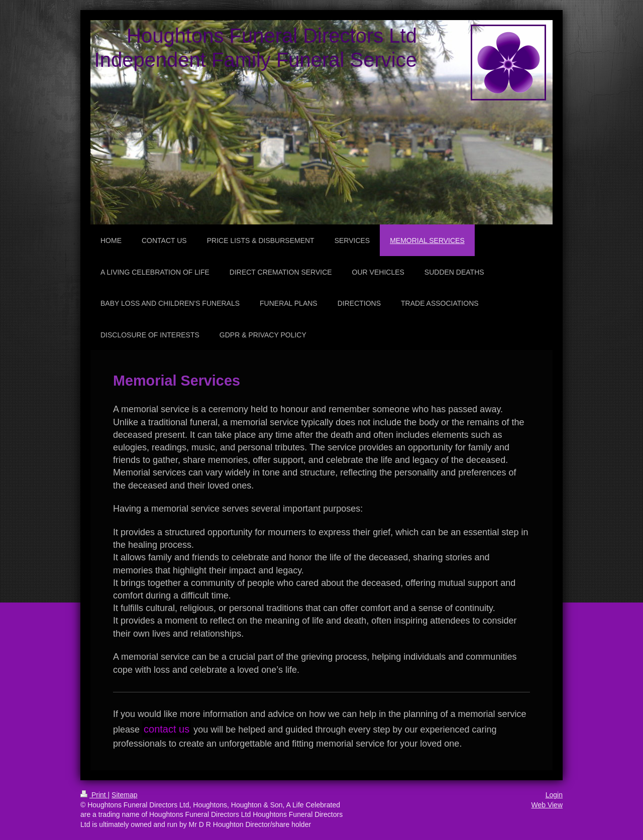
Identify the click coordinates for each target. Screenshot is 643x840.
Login (554, 795)
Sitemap (124, 795)
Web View (547, 805)
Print (94, 795)
